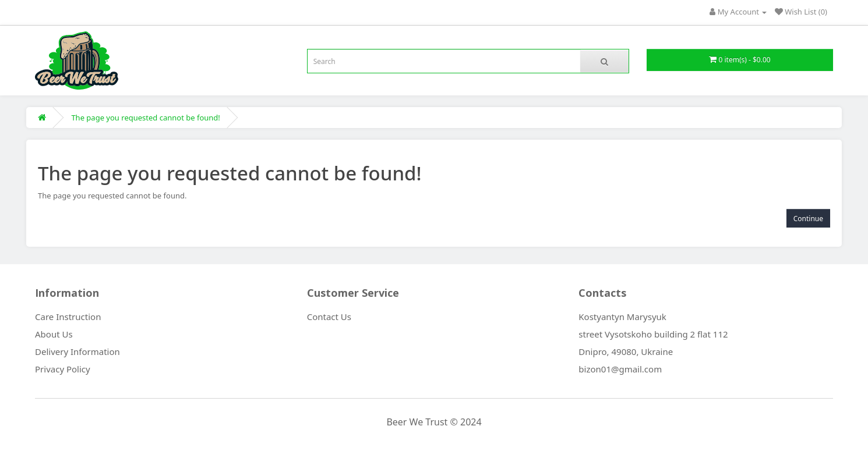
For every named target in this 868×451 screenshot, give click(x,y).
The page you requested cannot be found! (145, 118)
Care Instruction (68, 317)
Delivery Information (77, 351)
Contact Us (329, 317)
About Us (54, 334)
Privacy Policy (63, 369)
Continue (808, 219)
